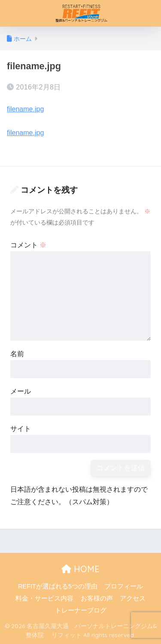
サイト (21, 429)
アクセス (133, 598)
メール (21, 391)
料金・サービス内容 (44, 598)
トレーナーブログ (81, 610)
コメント (28, 245)
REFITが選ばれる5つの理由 (58, 586)
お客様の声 (97, 598)
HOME (80, 569)
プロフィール (124, 586)
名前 (17, 354)
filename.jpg (25, 109)
